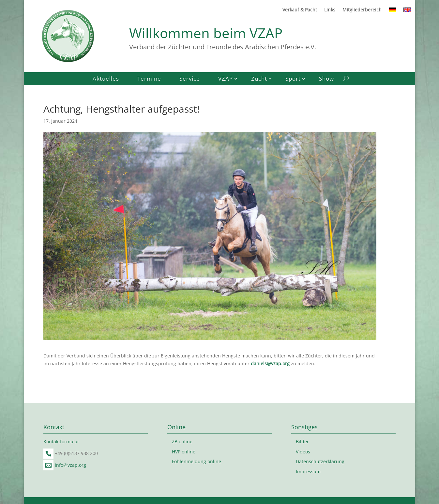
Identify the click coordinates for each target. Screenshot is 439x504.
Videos (303, 452)
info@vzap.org (70, 465)
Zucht (259, 79)
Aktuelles (106, 79)
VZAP (226, 79)
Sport (293, 79)
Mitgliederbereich (362, 10)
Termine (149, 79)
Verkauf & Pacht (300, 10)
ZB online (182, 441)
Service (190, 79)
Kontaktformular (61, 441)
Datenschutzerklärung (320, 461)
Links (330, 10)
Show (326, 79)
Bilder (302, 441)
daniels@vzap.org (270, 363)
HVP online (184, 452)
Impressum (308, 472)
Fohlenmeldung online (197, 461)
